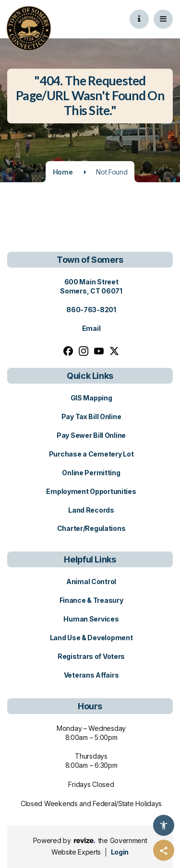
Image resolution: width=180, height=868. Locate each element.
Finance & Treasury (91, 600)
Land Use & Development (91, 638)
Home (63, 172)
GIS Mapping (91, 398)
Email (91, 328)
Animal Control (91, 581)
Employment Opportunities (91, 491)
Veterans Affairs (91, 675)
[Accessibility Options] (164, 825)
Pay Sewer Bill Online (91, 435)
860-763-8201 (91, 310)
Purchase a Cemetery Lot (91, 454)
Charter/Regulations (91, 528)
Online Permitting (91, 473)
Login (120, 852)
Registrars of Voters (91, 656)
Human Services (91, 619)
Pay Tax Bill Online (91, 416)
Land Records (91, 510)
